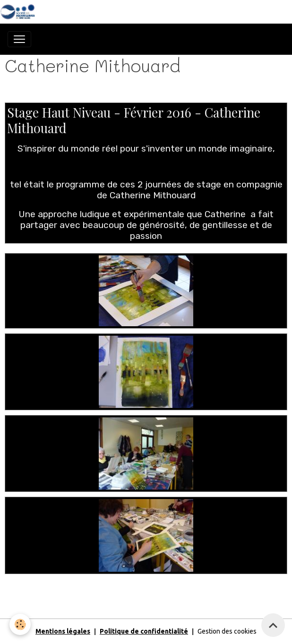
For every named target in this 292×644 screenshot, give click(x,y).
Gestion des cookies (227, 631)
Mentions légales (63, 631)
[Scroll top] (273, 625)
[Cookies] (20, 624)
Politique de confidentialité (144, 631)
